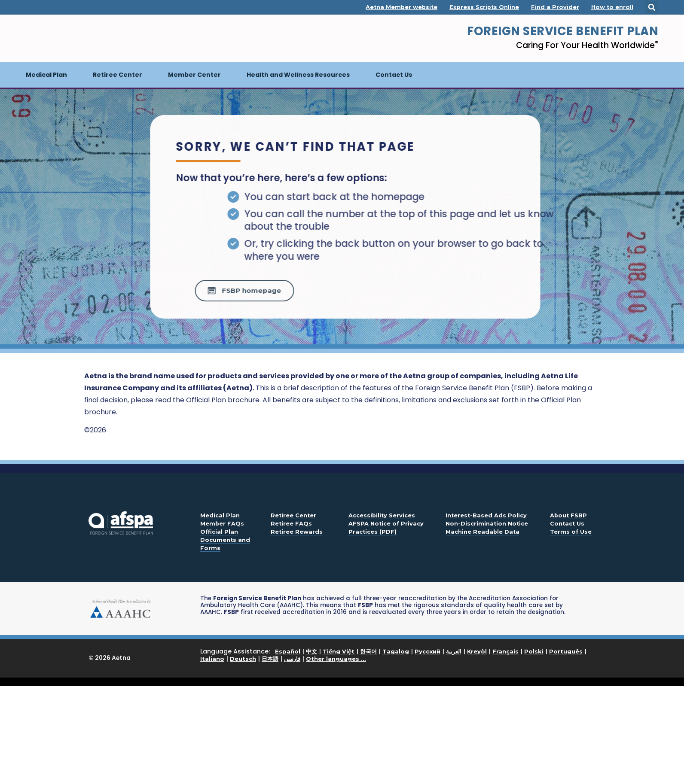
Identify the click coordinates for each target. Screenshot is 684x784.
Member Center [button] (194, 75)
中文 (311, 651)
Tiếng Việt (339, 651)
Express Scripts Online (484, 7)
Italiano (212, 659)
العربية (454, 651)
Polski (534, 651)
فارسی (292, 659)
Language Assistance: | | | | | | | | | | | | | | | (393, 655)
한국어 (368, 651)
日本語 (270, 659)
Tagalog (396, 651)
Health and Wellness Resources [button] (298, 75)
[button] (652, 7)
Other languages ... (336, 659)
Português (566, 651)
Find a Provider (555, 7)
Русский (427, 651)
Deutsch (243, 659)
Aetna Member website (402, 7)
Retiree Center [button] (118, 75)
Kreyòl (477, 651)
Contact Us (394, 75)
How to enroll (612, 7)
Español (288, 651)
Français (505, 651)
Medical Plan (53, 70)
